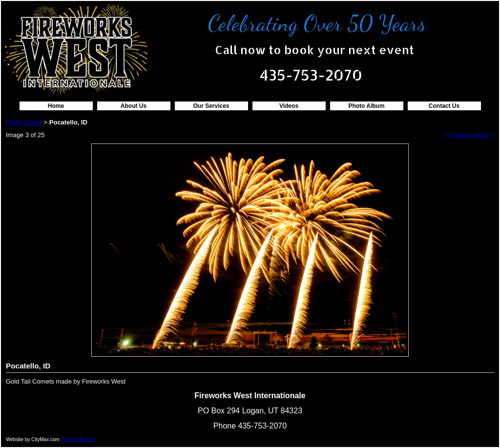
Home (56, 106)
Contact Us (444, 106)
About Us (134, 106)
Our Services (211, 106)
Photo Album (366, 106)
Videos (289, 106)
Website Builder (78, 439)
